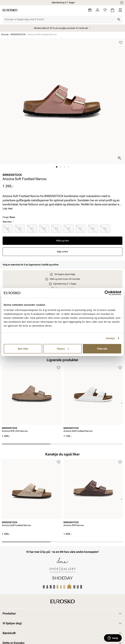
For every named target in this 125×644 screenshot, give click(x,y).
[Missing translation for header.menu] (120, 10)
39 (56, 228)
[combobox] (60, 19)
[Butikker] (90, 10)
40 (69, 228)
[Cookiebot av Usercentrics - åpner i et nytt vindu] (107, 293)
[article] (32, 400)
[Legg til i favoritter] (121, 43)
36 (20, 228)
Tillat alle (102, 349)
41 (81, 228)
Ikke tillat (23, 349)
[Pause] (122, 3)
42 (93, 228)
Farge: (9, 217)
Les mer (8, 208)
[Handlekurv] (112, 10)
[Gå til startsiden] (10, 10)
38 (44, 228)
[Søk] (119, 19)
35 (8, 228)
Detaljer (111, 338)
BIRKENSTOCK (18, 34)
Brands (5, 34)
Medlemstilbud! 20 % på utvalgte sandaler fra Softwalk (63, 28)
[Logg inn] (97, 10)
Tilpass (63, 349)
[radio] (8, 229)
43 (105, 228)
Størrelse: (7, 222)
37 (32, 228)
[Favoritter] (105, 10)
